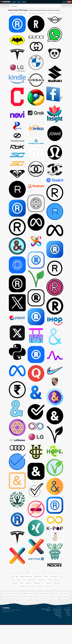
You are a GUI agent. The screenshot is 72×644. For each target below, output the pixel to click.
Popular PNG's (58, 634)
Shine (20, 616)
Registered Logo (37, 583)
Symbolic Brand (51, 13)
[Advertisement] (36, 599)
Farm (10, 616)
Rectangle (37, 619)
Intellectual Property (38, 577)
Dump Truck (51, 612)
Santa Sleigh (18, 619)
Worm (57, 612)
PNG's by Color (58, 631)
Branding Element (48, 586)
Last (44, 571)
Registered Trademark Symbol (26, 577)
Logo (60, 577)
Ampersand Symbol (41, 580)
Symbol (12, 577)
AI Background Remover (46, 628)
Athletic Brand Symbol (22, 13)
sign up (69, 2)
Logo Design (49, 580)
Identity (24, 580)
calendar (24, 2)
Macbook (66, 616)
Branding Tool (23, 586)
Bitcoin (31, 612)
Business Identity (57, 583)
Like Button (13, 612)
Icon (43, 583)
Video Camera (44, 612)
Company (21, 583)
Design (13, 580)
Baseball (25, 616)
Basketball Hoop (30, 619)
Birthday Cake (52, 616)
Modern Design (57, 580)
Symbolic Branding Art (33, 13)
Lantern (15, 616)
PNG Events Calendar (57, 630)
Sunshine (66, 612)
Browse (60, 636)
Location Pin (6, 612)
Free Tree (36, 616)
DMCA (69, 634)
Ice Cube (19, 612)
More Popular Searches (52, 619)
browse (14, 2)
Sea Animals (36, 612)
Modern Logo (49, 583)
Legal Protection (29, 583)
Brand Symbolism (43, 13)
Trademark (46, 577)
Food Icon (43, 619)
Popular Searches (58, 633)
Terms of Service (67, 628)
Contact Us (68, 633)
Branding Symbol (12, 13)
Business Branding (32, 586)
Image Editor (48, 630)
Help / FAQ (68, 631)
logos (19, 2)
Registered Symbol (31, 580)
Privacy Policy (67, 630)
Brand (17, 577)
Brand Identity (15, 583)
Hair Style (30, 616)
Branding (19, 580)
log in (64, 2)
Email (42, 616)
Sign (61, 612)
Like (24, 619)
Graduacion (59, 616)
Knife (6, 616)
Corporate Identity (54, 577)
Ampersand (40, 586)
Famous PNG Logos (57, 628)
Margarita (25, 612)
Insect (46, 616)
